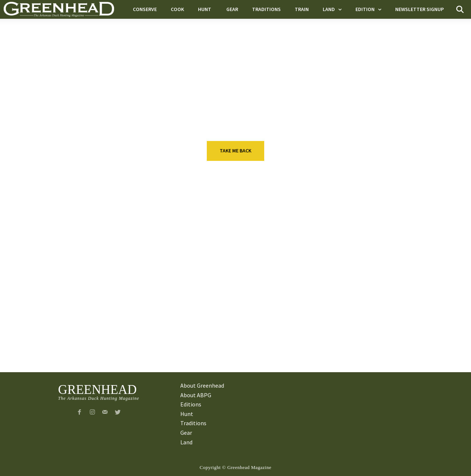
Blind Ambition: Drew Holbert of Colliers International (405, 283)
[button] (460, 10)
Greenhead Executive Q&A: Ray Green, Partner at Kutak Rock (403, 338)
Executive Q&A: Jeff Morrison (110, 279)
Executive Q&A (91, 268)
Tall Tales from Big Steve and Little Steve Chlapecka (258, 283)
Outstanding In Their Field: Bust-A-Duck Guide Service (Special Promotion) (107, 338)
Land (76, 319)
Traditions (233, 268)
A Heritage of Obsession (251, 330)
